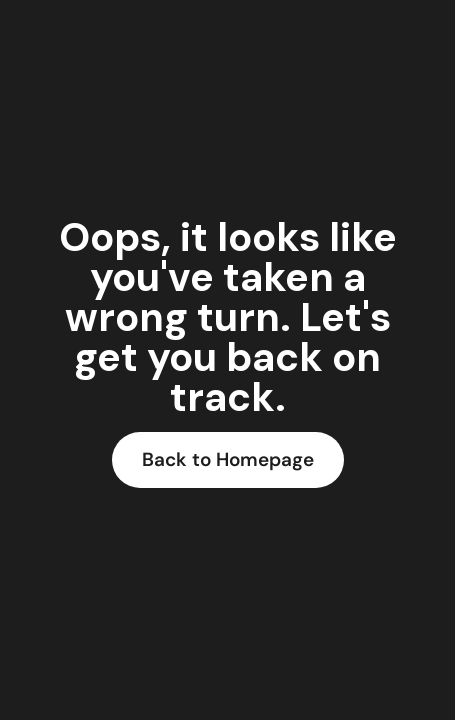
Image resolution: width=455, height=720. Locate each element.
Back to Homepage (228, 459)
